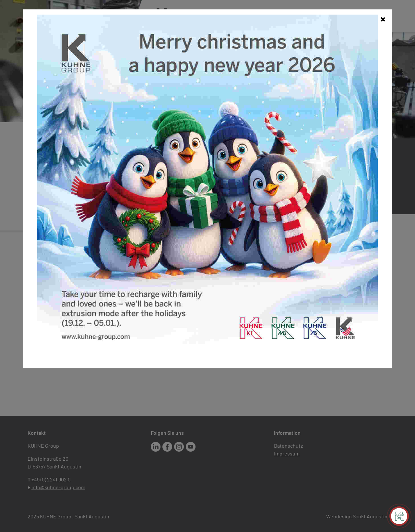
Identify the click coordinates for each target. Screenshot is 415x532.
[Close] (383, 18)
